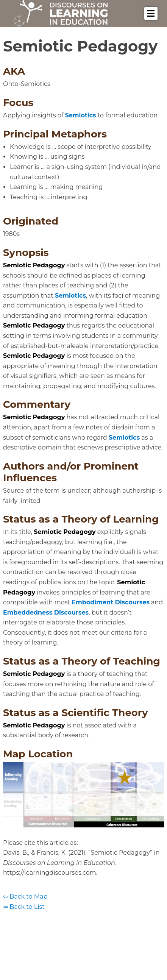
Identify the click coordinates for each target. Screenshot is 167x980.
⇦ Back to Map (25, 897)
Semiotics (81, 115)
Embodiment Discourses (111, 602)
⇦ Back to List (24, 907)
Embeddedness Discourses (46, 612)
